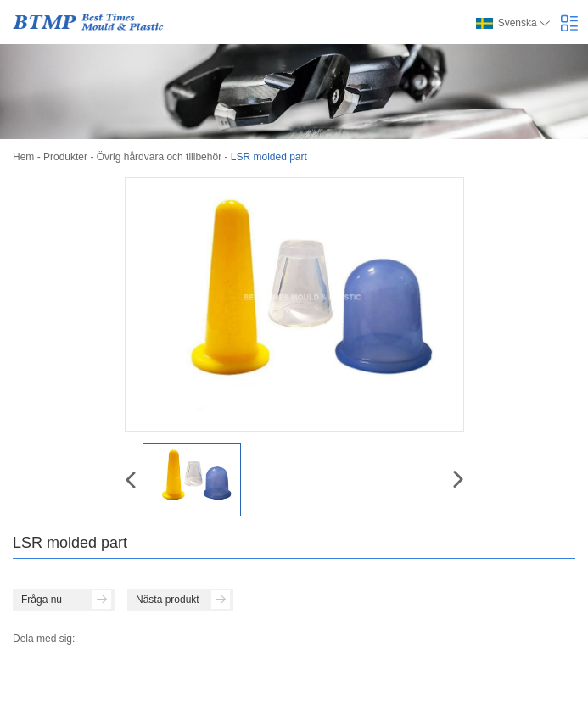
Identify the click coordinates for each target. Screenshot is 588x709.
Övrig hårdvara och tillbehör (159, 157)
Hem (23, 157)
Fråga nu (66, 600)
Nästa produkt (183, 600)
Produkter (65, 157)
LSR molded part (269, 157)
